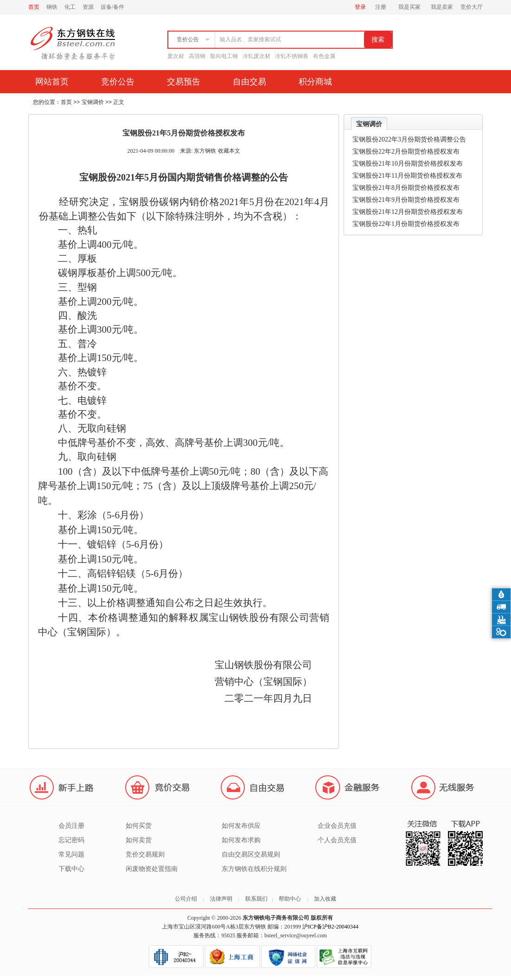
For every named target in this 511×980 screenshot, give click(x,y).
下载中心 (71, 869)
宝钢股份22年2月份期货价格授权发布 (406, 152)
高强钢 (197, 56)
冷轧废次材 (256, 56)
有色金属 (324, 56)
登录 (360, 7)
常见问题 (71, 854)
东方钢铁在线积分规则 (254, 869)
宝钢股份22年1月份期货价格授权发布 (406, 224)
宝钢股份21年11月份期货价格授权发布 (407, 176)
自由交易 (249, 82)
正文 (119, 102)
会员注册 (71, 826)
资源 (88, 7)
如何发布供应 (241, 826)
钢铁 (52, 7)
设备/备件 (112, 7)
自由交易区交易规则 (251, 854)
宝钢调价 (93, 102)
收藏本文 (229, 151)
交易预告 (184, 82)
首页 (34, 7)
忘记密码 (71, 840)
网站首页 (52, 82)
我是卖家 (442, 7)
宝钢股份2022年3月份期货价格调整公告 (409, 139)
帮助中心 (290, 899)
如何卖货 (139, 840)
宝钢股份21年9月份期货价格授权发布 (406, 200)
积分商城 (315, 82)
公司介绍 (186, 899)
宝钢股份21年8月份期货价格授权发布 (406, 188)
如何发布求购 (241, 840)
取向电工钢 (224, 56)
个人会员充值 (337, 840)
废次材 (176, 56)
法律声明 (221, 899)
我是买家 (409, 7)
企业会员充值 (337, 826)
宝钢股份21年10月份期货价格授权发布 (408, 164)
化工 (70, 7)
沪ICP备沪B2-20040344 (330, 927)
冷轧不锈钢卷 (292, 56)
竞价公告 (118, 82)
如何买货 (139, 826)
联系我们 (256, 899)
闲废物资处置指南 (152, 869)
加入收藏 (325, 899)
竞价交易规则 (145, 854)
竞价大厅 (472, 7)
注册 (381, 7)
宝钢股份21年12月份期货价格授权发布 (408, 212)
